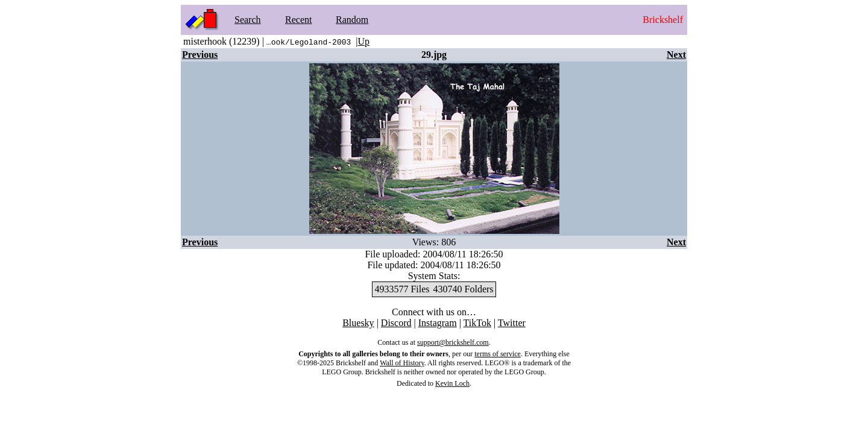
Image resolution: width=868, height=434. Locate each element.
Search (248, 20)
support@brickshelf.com (453, 342)
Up (363, 41)
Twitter (512, 323)
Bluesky (358, 323)
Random (352, 20)
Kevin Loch (452, 383)
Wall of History (402, 363)
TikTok (477, 323)
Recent (298, 20)
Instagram (438, 323)
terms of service (498, 354)
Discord (396, 323)
